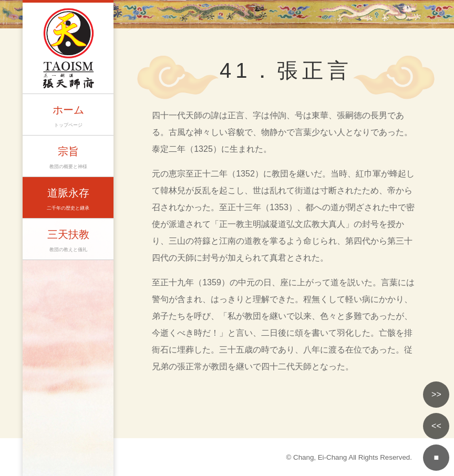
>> (436, 394)
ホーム (68, 117)
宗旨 (68, 158)
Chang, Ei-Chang (320, 457)
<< (436, 426)
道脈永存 (68, 200)
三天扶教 (68, 241)
